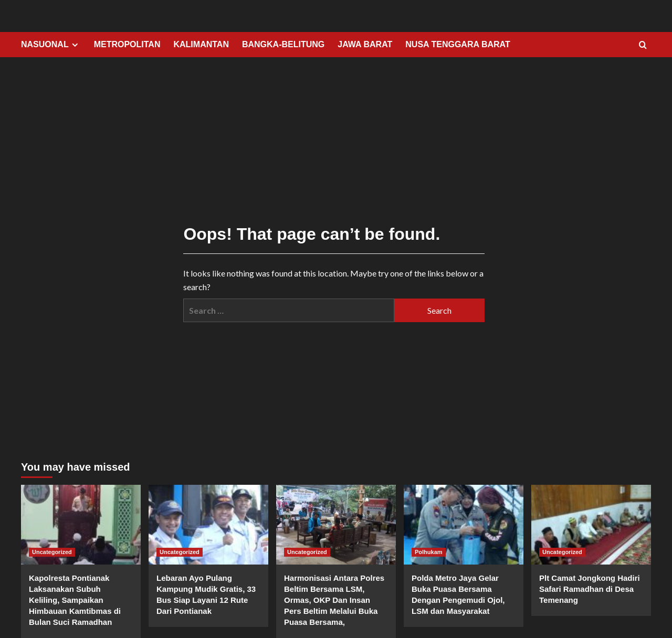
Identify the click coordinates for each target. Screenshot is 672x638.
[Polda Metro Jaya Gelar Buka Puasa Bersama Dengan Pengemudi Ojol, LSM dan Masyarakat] (464, 525)
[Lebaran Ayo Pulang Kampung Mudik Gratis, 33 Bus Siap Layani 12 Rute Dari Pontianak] (208, 525)
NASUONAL (51, 45)
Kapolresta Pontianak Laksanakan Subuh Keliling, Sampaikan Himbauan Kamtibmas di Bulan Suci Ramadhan (75, 600)
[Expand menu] (75, 45)
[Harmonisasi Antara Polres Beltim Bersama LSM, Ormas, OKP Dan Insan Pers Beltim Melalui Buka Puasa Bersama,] (336, 525)
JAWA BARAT (365, 44)
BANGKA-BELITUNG (283, 44)
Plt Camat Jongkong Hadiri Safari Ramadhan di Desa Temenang (590, 589)
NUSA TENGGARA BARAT (458, 44)
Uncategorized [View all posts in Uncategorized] (52, 552)
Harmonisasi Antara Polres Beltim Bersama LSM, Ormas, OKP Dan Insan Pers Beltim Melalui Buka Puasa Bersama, (334, 600)
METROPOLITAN (127, 44)
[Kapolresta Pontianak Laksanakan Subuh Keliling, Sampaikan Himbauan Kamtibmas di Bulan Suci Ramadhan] (81, 525)
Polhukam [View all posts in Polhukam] (429, 552)
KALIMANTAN (201, 44)
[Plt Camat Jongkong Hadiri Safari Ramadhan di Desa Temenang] (591, 525)
